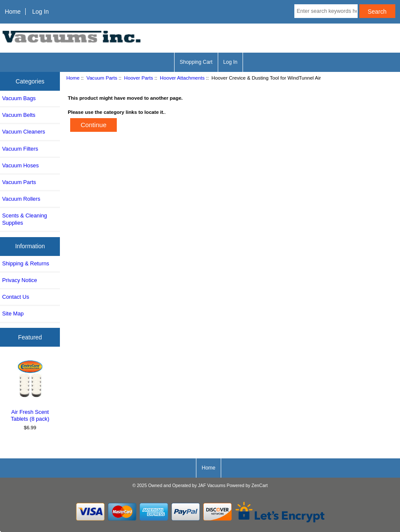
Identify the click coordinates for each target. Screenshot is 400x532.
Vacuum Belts (19, 115)
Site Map (13, 314)
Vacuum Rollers (21, 199)
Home (13, 12)
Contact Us (16, 297)
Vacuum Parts (102, 78)
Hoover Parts (139, 78)
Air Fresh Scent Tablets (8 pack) (30, 390)
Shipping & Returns (26, 263)
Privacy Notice (19, 280)
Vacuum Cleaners (24, 132)
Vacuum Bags (19, 98)
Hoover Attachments (182, 78)
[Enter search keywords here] (326, 11)
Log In (40, 12)
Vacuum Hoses (21, 165)
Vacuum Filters (20, 149)
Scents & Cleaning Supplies (25, 219)
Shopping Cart (196, 62)
